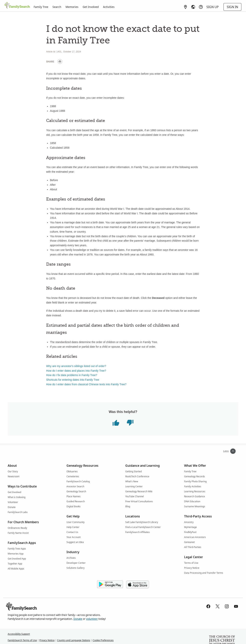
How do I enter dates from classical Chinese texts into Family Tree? (86, 384)
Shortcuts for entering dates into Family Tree (73, 380)
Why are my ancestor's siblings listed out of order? (76, 366)
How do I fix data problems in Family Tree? (72, 375)
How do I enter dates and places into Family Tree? (76, 371)
